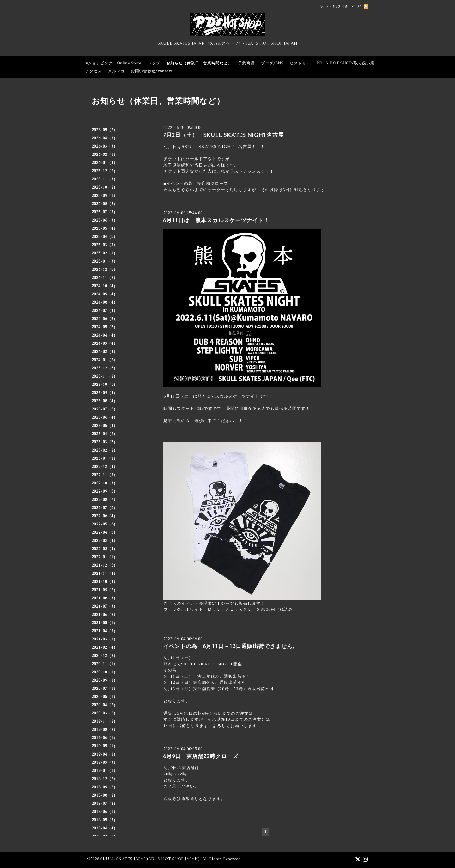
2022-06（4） (105, 516)
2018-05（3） (105, 820)
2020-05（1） (105, 697)
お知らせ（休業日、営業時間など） (199, 63)
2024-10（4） (105, 286)
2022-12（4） (105, 467)
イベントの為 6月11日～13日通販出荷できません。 (231, 646)
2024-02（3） (105, 352)
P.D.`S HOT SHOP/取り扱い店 (346, 63)
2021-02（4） (105, 647)
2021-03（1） (105, 639)
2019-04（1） (105, 754)
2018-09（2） (105, 787)
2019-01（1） (105, 771)
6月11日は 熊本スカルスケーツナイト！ (216, 220)
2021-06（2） (105, 615)
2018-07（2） (105, 804)
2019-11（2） (105, 721)
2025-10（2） (105, 187)
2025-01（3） (105, 261)
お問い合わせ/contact (152, 71)
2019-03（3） (105, 762)
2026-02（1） (105, 155)
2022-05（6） (105, 524)
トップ (154, 63)
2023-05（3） (105, 426)
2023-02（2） (105, 450)
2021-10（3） (105, 582)
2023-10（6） (105, 385)
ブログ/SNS (272, 63)
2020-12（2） (105, 656)
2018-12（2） (105, 779)
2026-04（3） (105, 138)
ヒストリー (300, 63)
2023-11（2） (105, 376)
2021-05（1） (105, 623)
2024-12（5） (105, 270)
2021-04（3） (105, 631)
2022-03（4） (105, 541)
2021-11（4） (105, 574)
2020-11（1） (105, 664)
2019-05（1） (105, 746)
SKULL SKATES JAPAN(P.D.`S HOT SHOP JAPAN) (150, 859)
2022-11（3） (105, 475)
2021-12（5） (105, 565)
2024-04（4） (105, 335)
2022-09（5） (105, 491)
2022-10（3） (105, 483)
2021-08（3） (105, 598)
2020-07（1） (105, 689)
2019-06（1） (105, 738)
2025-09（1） (105, 196)
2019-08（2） (105, 730)
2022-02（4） (105, 549)
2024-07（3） (105, 311)
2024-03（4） (105, 343)
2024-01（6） (105, 360)
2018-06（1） (105, 812)
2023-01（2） (105, 458)
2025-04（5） (105, 237)
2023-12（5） (105, 368)
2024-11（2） (105, 278)
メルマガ (116, 71)
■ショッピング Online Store (113, 63)
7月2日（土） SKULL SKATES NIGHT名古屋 (223, 135)
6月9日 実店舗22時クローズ (201, 756)
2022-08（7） (105, 500)
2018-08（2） (105, 795)
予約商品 (246, 63)
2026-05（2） (105, 130)
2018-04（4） (105, 828)
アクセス (94, 71)
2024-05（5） (105, 327)
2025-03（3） (105, 245)
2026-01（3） (105, 163)
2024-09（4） (105, 294)
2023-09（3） (105, 393)
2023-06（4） (105, 417)
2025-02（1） (105, 253)
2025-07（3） (105, 212)
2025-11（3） (105, 179)
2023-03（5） (105, 442)
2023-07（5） (105, 409)
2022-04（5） (105, 532)
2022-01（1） (105, 557)
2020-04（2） (105, 705)
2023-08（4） (105, 401)
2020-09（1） (105, 680)
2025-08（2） (105, 204)
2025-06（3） (105, 220)
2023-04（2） (105, 434)
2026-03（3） (105, 146)
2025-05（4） (105, 228)
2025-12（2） (105, 171)
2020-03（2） (105, 713)
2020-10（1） (105, 672)
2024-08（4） (105, 302)
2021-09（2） (105, 590)
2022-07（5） (105, 508)
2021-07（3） (105, 606)
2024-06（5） (105, 319)
